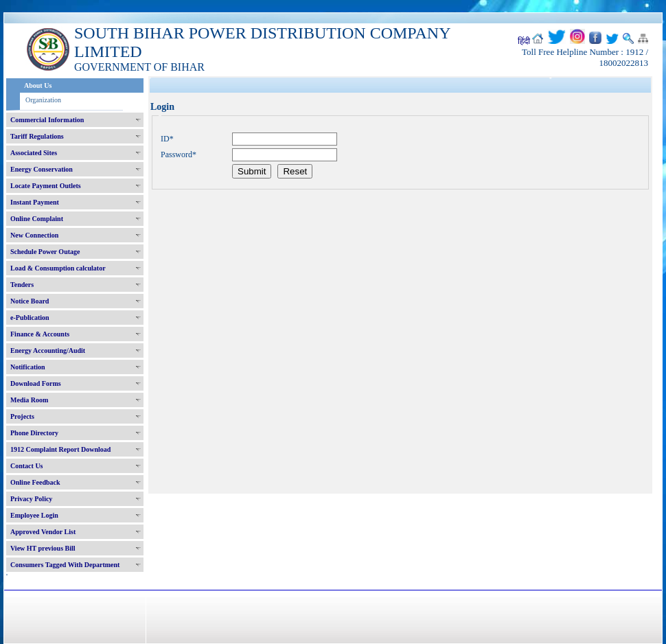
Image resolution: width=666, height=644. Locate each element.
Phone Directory (34, 433)
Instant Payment (35, 202)
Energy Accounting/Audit (48, 350)
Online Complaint (37, 219)
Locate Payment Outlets (46, 186)
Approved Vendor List (43, 532)
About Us (38, 85)
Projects (22, 416)
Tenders (22, 285)
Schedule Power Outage (45, 252)
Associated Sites (34, 153)
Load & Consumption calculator (58, 268)
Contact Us (27, 466)
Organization (43, 100)
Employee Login (34, 515)
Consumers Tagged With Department (65, 565)
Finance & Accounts (40, 334)
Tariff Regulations (37, 136)
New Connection (34, 235)
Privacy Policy (31, 499)
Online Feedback (35, 482)
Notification (28, 367)
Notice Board (30, 301)
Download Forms (36, 383)
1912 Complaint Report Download (60, 449)
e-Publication (30, 318)
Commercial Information (47, 120)
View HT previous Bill (43, 548)
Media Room (29, 400)
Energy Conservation (42, 169)
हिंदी (524, 41)
